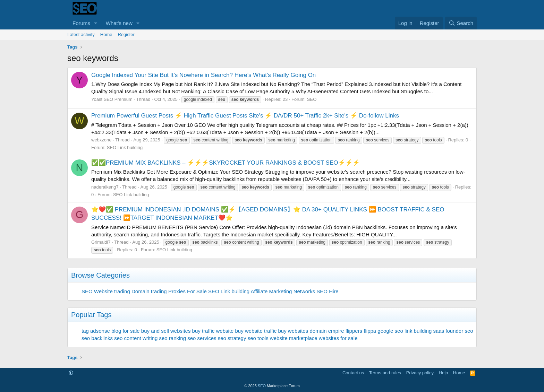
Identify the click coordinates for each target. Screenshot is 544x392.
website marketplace (294, 338)
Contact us (353, 373)
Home (106, 34)
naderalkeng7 (105, 187)
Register (126, 34)
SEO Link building (125, 147)
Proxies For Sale (188, 291)
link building (418, 331)
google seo (390, 331)
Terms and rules (385, 373)
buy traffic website (213, 331)
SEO (312, 99)
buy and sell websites (166, 331)
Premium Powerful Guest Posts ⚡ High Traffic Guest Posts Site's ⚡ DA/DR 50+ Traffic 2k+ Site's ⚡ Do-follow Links (245, 116)
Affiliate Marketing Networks (283, 291)
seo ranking (172, 338)
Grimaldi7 (101, 242)
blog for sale (126, 331)
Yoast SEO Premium (112, 99)
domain (318, 331)
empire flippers (345, 331)
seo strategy (232, 338)
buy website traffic (256, 331)
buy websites (293, 331)
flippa (370, 331)
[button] (96, 23)
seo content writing (136, 338)
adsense (100, 331)
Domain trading (149, 291)
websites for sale (338, 338)
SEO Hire (327, 291)
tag (85, 331)
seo (469, 331)
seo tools (258, 338)
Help (444, 373)
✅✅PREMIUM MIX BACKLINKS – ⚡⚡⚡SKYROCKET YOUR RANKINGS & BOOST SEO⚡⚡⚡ (226, 163)
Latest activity (81, 34)
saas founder (448, 331)
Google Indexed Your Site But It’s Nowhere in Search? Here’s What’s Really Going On (203, 75)
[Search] (461, 23)
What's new (119, 23)
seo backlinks (97, 338)
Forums (81, 23)
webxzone (101, 140)
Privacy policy (420, 373)
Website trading (112, 291)
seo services (202, 338)
